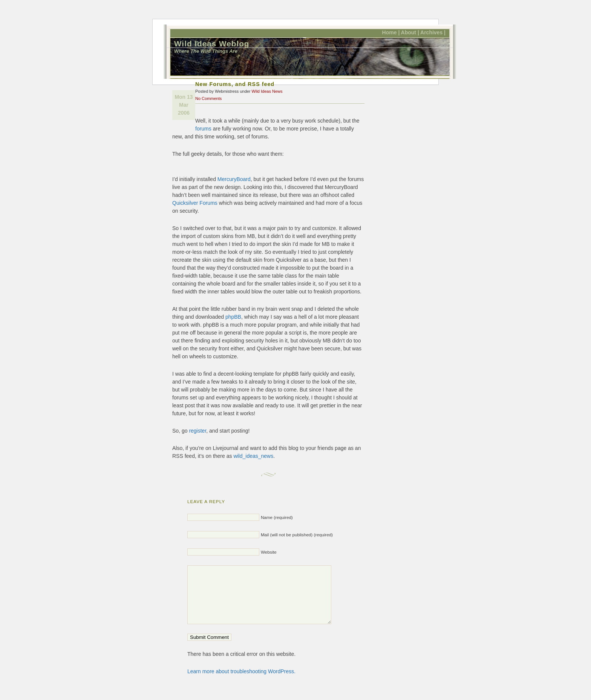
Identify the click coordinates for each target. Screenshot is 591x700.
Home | (391, 32)
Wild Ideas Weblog (212, 44)
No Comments (208, 98)
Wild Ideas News (267, 91)
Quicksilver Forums (195, 203)
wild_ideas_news (253, 456)
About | (410, 32)
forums (203, 129)
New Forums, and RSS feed (235, 84)
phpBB (233, 317)
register (198, 431)
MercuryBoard (234, 179)
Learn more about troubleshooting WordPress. (241, 683)
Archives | (433, 32)
